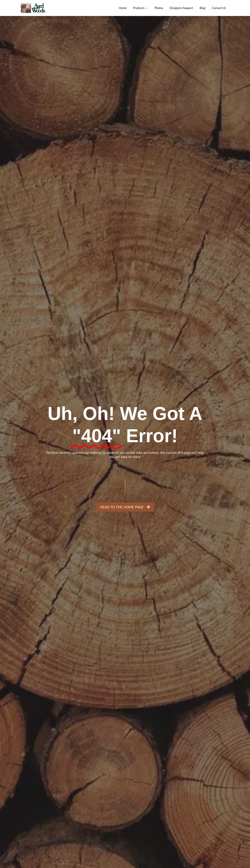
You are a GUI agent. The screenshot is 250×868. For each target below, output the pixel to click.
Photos (161, 8)
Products (141, 8)
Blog (203, 8)
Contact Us (219, 8)
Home (126, 8)
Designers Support (183, 8)
